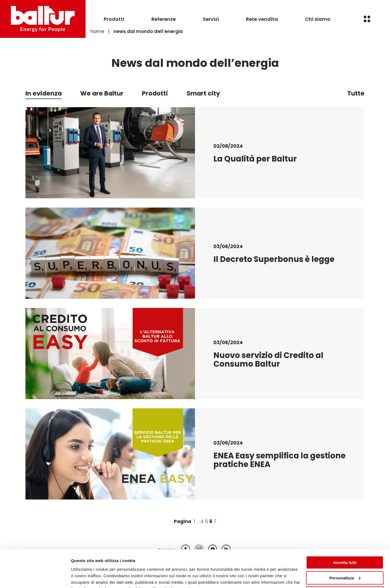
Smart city (203, 93)
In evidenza (44, 93)
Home (97, 31)
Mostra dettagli (86, 577)
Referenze (164, 19)
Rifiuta (345, 567)
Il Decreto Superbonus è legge (274, 259)
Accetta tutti (345, 536)
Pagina (183, 521)
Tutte (356, 93)
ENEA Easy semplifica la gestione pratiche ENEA (279, 460)
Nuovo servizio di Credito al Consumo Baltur (268, 359)
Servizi (211, 19)
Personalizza (345, 552)
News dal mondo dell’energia (148, 31)
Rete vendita (262, 19)
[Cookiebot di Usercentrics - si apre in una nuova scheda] (35, 577)
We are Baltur (102, 93)
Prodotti (114, 19)
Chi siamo (318, 19)
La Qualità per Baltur (255, 159)
